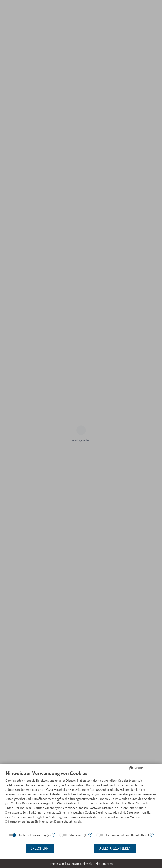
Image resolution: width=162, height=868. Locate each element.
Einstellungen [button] (104, 864)
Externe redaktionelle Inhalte (125, 835)
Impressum (57, 864)
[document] (81, 800)
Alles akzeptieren (115, 848)
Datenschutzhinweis (80, 864)
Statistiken (76, 835)
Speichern (40, 848)
